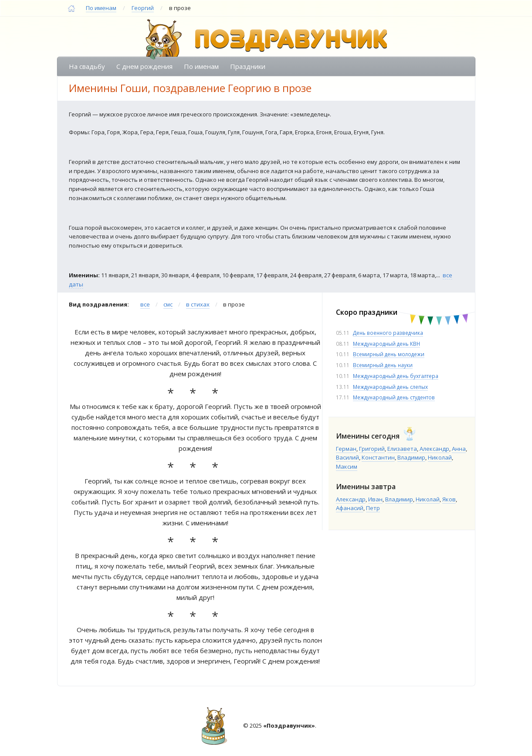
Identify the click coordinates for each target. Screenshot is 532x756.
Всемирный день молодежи (389, 354)
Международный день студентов (394, 397)
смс (168, 304)
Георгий (143, 8)
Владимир (411, 457)
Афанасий (350, 508)
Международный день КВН (386, 344)
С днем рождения (144, 66)
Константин (378, 457)
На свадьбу (87, 66)
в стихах (198, 304)
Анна (459, 449)
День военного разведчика (388, 333)
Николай (440, 457)
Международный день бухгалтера (396, 376)
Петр (373, 508)
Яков (449, 499)
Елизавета (402, 449)
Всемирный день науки (383, 365)
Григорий (372, 449)
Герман (346, 449)
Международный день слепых (390, 387)
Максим (347, 467)
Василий (347, 457)
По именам (101, 8)
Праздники (248, 66)
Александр (434, 449)
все (145, 304)
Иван (375, 499)
